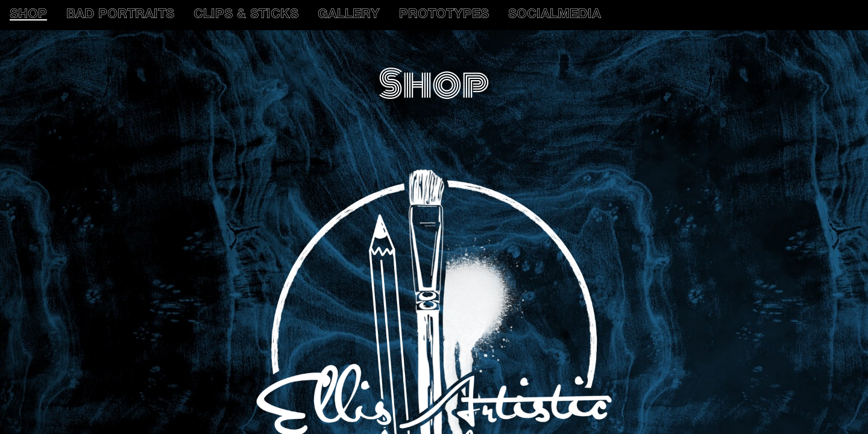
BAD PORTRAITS (120, 15)
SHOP (28, 15)
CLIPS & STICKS (246, 15)
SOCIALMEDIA (555, 15)
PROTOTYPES (444, 15)
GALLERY (349, 15)
